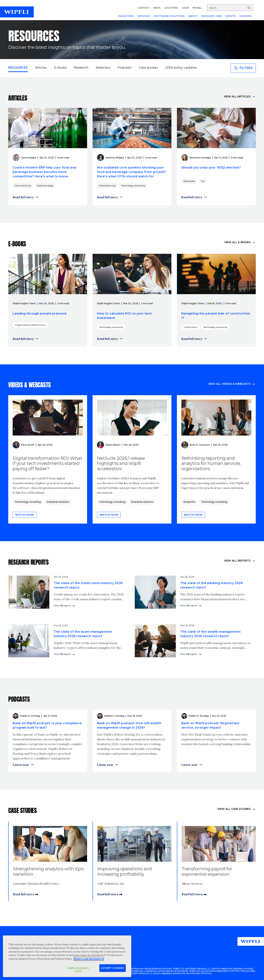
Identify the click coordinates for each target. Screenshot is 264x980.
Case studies (148, 68)
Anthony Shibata (115, 158)
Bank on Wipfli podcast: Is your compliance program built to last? (47, 725)
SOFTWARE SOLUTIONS (169, 16)
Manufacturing (23, 185)
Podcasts (124, 68)
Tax (203, 181)
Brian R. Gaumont (200, 445)
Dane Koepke (29, 158)
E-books (60, 68)
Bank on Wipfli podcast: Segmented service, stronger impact (210, 725)
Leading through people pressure (40, 313)
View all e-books (237, 242)
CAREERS (245, 16)
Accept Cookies (113, 968)
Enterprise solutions (58, 502)
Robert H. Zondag (30, 716)
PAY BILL (197, 8)
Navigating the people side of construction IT (216, 316)
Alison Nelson (113, 445)
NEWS (157, 8)
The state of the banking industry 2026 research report (211, 585)
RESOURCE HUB (211, 16)
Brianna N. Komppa (200, 158)
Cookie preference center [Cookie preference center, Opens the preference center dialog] (78, 969)
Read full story (23, 197)
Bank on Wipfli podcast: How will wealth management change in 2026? (129, 725)
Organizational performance (30, 325)
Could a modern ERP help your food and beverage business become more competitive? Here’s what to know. (44, 172)
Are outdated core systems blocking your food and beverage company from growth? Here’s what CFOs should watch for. (132, 172)
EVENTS (231, 16)
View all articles (237, 96)
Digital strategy (45, 185)
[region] (67, 956)
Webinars (103, 68)
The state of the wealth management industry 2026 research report (210, 634)
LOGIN (185, 8)
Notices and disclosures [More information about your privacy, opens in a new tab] (89, 959)
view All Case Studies (234, 809)
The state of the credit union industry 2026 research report (88, 585)
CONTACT (144, 8)
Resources (18, 67)
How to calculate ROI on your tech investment (124, 316)
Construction (190, 327)
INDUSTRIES (126, 16)
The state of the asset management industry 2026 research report (83, 634)
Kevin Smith (28, 445)
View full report (62, 605)
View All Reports (237, 561)
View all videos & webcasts (229, 384)
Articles (41, 68)
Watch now (25, 515)
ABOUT (193, 16)
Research (81, 68)
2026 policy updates (181, 68)
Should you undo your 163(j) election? (211, 168)
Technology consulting (133, 185)
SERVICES (144, 16)
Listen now (21, 765)
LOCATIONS (171, 8)
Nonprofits (189, 502)
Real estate (189, 181)
